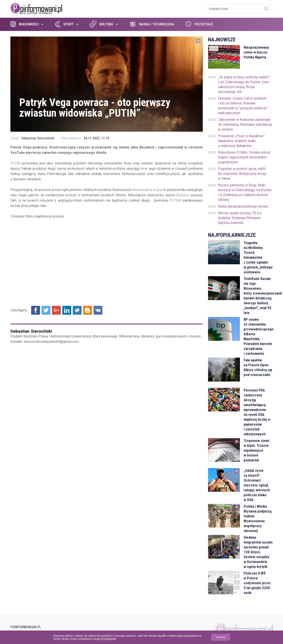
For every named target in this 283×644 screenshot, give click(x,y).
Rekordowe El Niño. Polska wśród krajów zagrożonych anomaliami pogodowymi (244, 157)
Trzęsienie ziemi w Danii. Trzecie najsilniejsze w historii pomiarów (256, 450)
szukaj (266, 9)
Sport (64, 24)
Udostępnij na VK (98, 310)
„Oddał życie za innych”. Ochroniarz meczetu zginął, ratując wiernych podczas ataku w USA (257, 485)
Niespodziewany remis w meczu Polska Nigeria (256, 52)
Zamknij (221, 637)
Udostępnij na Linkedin (67, 310)
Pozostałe (199, 24)
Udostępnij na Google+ (56, 310)
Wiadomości (25, 24)
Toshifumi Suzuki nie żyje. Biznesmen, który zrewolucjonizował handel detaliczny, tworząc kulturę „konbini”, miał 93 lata (258, 296)
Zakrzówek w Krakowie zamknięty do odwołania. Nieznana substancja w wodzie (245, 124)
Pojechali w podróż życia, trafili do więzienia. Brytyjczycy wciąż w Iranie (242, 174)
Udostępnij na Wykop (77, 310)
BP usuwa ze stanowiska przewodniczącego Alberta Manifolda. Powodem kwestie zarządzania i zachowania (258, 336)
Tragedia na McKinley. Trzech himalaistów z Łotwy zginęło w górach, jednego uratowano (258, 257)
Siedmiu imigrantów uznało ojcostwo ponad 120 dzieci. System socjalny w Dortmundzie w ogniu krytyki (258, 552)
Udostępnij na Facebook (36, 310)
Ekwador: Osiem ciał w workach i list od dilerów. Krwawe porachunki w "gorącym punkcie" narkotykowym (243, 106)
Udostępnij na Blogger (88, 310)
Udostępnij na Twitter (46, 310)
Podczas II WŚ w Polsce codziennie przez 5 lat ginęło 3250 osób (257, 583)
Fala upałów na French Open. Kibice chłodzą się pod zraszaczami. (258, 367)
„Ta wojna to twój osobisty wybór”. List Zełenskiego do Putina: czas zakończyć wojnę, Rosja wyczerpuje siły (244, 84)
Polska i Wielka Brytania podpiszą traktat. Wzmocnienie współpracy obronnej (258, 519)
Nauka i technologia (152, 24)
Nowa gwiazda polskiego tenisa (243, 206)
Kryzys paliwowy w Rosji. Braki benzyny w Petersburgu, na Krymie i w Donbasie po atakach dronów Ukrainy (245, 192)
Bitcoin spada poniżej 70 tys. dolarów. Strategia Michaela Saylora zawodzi (240, 218)
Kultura (101, 24)
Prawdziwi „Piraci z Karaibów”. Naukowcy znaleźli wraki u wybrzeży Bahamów (242, 141)
